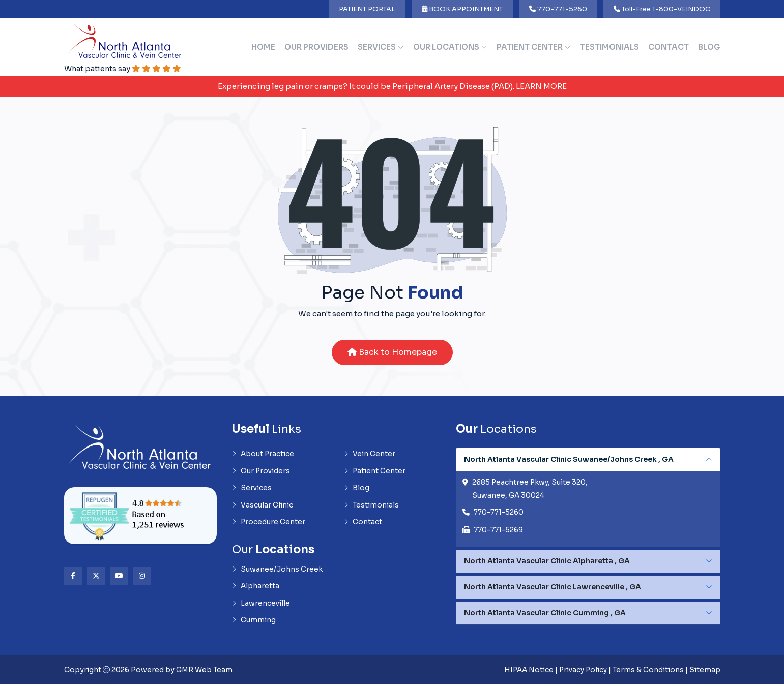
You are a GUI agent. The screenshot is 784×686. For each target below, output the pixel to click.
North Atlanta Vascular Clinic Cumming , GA (545, 614)
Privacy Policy (582, 672)
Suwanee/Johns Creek (277, 571)
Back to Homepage (392, 353)
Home (263, 47)
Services (381, 47)
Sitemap (705, 672)
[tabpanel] (588, 498)
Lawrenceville (261, 606)
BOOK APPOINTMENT (462, 9)
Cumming (254, 623)
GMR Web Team (205, 672)
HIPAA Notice (525, 672)
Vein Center (370, 455)
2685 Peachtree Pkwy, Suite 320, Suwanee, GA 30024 (531, 490)
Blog (709, 47)
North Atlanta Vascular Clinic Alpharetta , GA (547, 562)
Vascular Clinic (263, 506)
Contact (669, 47)
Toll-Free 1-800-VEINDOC (662, 9)
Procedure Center (269, 524)
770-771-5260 (558, 9)
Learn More (541, 86)
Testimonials (609, 47)
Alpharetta (256, 588)
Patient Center (534, 47)
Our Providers (316, 47)
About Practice (264, 455)
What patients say (124, 68)
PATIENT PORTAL (367, 9)
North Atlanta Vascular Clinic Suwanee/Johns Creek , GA (569, 460)
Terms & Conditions (648, 672)
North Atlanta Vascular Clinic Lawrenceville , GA (553, 588)
